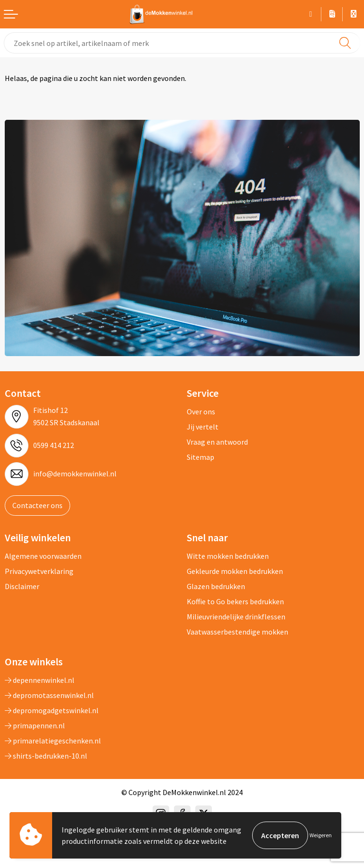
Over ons (201, 412)
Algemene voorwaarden (43, 556)
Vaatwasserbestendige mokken (237, 632)
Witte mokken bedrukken (228, 556)
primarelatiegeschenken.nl (53, 741)
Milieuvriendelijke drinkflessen (236, 617)
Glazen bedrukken (216, 586)
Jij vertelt (203, 427)
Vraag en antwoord (217, 442)
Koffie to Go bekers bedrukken (235, 601)
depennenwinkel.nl (40, 680)
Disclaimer (22, 586)
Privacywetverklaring (39, 571)
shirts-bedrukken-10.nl (46, 756)
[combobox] (182, 43)
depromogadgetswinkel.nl (52, 710)
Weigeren (321, 835)
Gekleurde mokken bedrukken (235, 571)
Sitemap (200, 457)
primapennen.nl (35, 725)
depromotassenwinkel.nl (49, 695)
